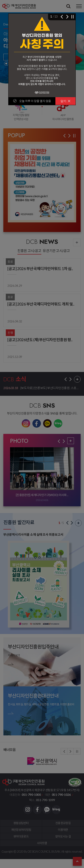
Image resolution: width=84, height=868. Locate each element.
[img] (42, 55)
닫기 (66, 101)
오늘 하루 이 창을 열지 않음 (35, 101)
